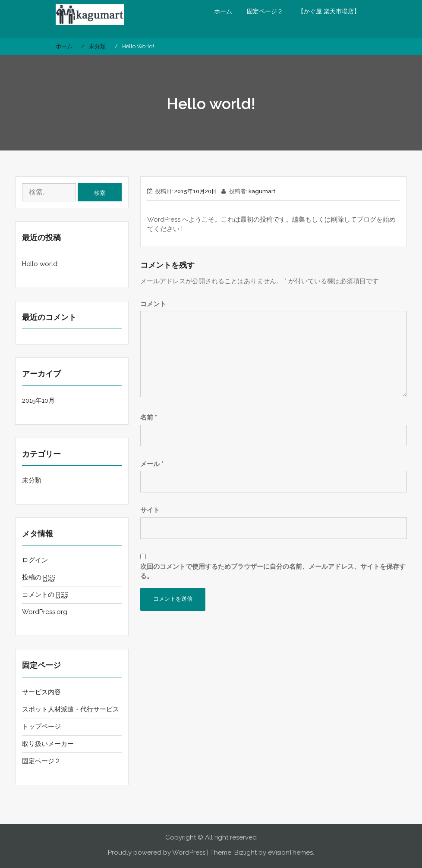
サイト (150, 510)
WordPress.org (45, 612)
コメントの (45, 595)
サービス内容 (41, 692)
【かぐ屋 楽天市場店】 (329, 11)
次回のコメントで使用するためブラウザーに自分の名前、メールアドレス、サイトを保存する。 (273, 572)
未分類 (32, 480)
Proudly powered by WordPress (157, 852)
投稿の (39, 578)
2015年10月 (38, 401)
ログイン (35, 560)
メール (152, 464)
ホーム (223, 11)
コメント (153, 304)
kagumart (262, 191)
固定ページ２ (265, 11)
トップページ (41, 727)
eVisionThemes (290, 852)
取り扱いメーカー (48, 744)
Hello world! (40, 264)
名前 (149, 417)
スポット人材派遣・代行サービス (71, 709)
